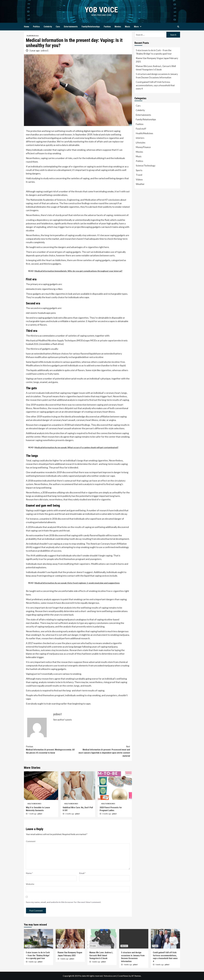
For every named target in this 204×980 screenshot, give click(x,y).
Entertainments (71, 27)
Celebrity (48, 27)
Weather (140, 184)
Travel (139, 175)
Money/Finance (143, 147)
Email (82, 873)
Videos (139, 179)
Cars (58, 27)
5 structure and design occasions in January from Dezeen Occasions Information (157, 76)
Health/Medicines (33, 36)
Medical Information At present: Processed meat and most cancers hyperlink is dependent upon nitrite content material (104, 751)
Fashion (107, 27)
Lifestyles (141, 143)
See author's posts (63, 720)
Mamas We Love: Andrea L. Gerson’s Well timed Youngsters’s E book (156, 68)
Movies (118, 27)
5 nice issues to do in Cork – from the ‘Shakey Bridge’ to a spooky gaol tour (154, 52)
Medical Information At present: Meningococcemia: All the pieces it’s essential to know (52, 750)
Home (27, 27)
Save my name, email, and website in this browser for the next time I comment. (64, 902)
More (138, 27)
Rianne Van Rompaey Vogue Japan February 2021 (157, 60)
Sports (139, 170)
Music (127, 27)
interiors (140, 138)
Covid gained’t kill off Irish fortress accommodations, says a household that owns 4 (155, 85)
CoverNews (123, 976)
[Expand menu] (141, 27)
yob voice (101, 10)
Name (29, 873)
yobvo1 (44, 50)
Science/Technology (146, 166)
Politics (36, 27)
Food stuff (141, 129)
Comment (31, 841)
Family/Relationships (91, 27)
